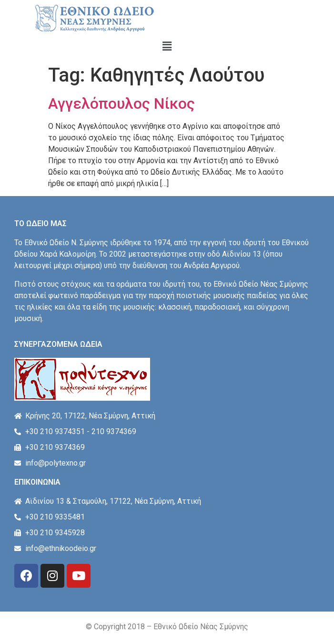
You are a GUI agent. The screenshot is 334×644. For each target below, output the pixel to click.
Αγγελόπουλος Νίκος (121, 104)
